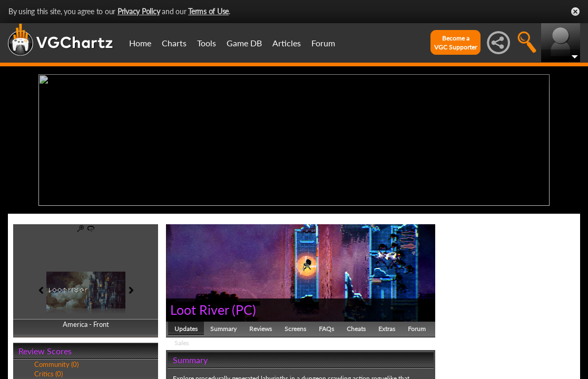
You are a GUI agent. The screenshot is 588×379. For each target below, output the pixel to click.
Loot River (199, 310)
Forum (323, 43)
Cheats (356, 329)
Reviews (261, 329)
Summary (223, 329)
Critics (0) (48, 374)
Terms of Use (208, 11)
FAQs (326, 329)
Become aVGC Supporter (455, 43)
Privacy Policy (139, 11)
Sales (182, 343)
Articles (287, 43)
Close (575, 12)
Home (140, 43)
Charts (174, 43)
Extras (387, 329)
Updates (186, 329)
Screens (295, 329)
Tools (207, 43)
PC (244, 310)
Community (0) (56, 364)
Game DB (244, 43)
